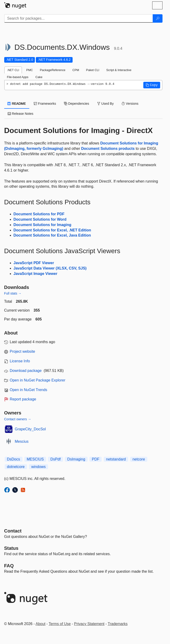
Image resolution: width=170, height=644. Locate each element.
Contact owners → (18, 419)
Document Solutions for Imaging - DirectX (79, 130)
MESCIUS (35, 459)
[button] (152, 85)
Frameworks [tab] (45, 104)
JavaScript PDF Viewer (34, 263)
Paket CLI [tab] (93, 70)
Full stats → (13, 293)
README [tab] (17, 104)
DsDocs (14, 459)
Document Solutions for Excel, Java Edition (52, 235)
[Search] (158, 18)
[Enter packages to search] (79, 18)
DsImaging (76, 459)
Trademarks (118, 624)
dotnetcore (16, 467)
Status (11, 548)
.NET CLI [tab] (13, 70)
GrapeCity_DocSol (30, 429)
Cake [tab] (39, 77)
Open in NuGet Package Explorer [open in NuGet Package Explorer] (38, 380)
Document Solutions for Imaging (42, 225)
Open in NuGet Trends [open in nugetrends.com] (29, 390)
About (41, 624)
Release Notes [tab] (21, 114)
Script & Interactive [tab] (119, 70)
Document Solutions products (108, 149)
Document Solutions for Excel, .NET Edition (52, 230)
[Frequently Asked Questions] (9, 566)
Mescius (22, 441)
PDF (96, 459)
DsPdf (55, 459)
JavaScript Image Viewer (35, 274)
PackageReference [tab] (53, 70)
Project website (23, 351)
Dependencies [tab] (76, 104)
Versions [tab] (130, 104)
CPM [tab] (76, 70)
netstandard (116, 459)
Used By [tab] (105, 104)
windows (39, 467)
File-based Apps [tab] (18, 77)
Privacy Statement (89, 624)
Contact (13, 531)
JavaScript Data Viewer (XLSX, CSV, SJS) (50, 268)
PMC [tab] (30, 70)
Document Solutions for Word (40, 219)
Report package (23, 399)
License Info (20, 361)
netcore (139, 459)
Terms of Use (60, 624)
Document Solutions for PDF (39, 214)
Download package (26, 371)
